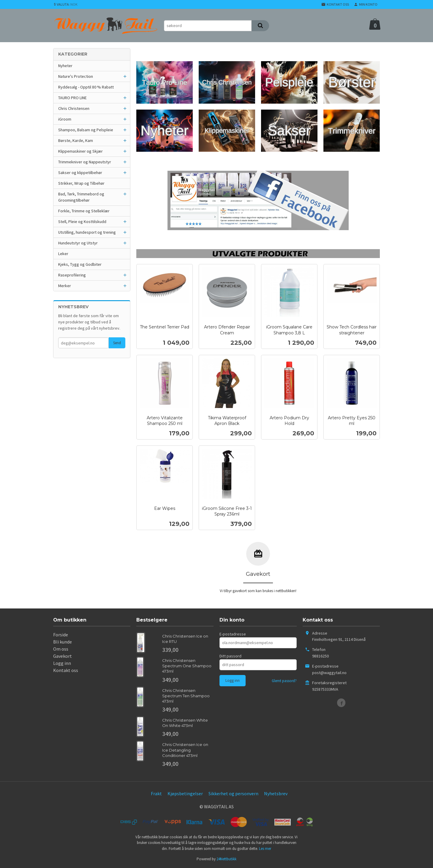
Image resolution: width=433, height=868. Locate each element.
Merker (65, 286)
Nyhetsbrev (276, 793)
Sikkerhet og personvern (233, 793)
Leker (63, 254)
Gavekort (63, 656)
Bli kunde (63, 642)
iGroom (65, 119)
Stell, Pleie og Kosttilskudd (82, 222)
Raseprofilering (72, 275)
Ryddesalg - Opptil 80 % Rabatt (86, 87)
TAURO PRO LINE (72, 98)
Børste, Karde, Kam (76, 140)
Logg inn (62, 663)
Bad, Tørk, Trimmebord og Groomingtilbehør (81, 197)
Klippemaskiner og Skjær (80, 151)
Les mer (265, 849)
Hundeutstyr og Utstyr (78, 243)
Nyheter (65, 66)
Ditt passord (230, 656)
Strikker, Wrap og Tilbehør (81, 183)
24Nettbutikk (226, 859)
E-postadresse (233, 634)
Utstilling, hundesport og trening (87, 232)
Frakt (156, 793)
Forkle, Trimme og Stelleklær (84, 211)
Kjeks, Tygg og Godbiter (80, 264)
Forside (61, 635)
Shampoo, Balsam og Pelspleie (86, 130)
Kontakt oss (66, 670)
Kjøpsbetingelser (185, 793)
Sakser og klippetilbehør (80, 173)
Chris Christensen (74, 108)
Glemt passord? (284, 681)
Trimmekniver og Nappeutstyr (85, 162)
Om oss (61, 649)
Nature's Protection (76, 76)
